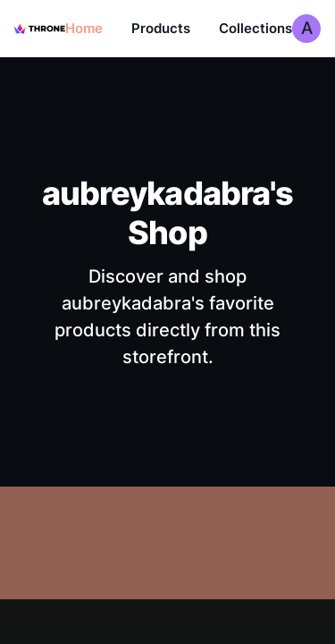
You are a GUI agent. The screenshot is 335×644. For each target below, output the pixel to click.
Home (84, 28)
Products (161, 28)
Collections (255, 28)
